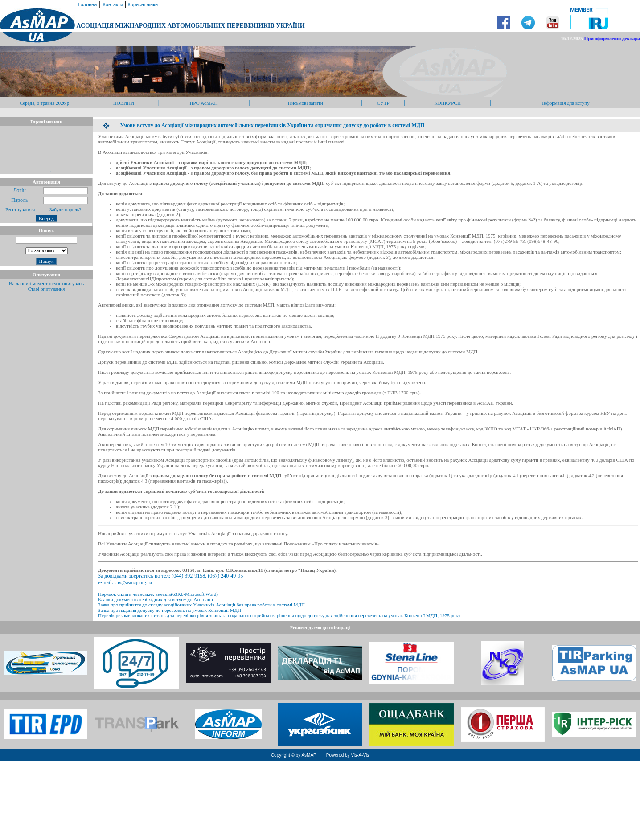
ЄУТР (383, 103)
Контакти (113, 4)
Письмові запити (306, 103)
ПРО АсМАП (203, 103)
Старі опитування (47, 289)
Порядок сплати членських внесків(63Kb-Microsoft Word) (158, 594)
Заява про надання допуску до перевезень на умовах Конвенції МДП (170, 610)
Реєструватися (19, 209)
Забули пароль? (66, 209)
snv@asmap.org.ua (133, 582)
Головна (87, 4)
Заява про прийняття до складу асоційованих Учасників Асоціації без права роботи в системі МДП (201, 605)
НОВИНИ (124, 103)
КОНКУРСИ (447, 103)
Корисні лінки (142, 4)
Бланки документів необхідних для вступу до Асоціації (156, 599)
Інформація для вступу (566, 103)
